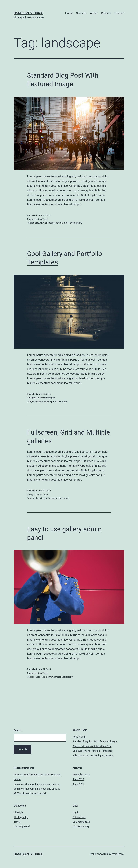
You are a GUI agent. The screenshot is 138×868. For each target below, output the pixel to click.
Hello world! (79, 737)
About (94, 13)
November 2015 (81, 775)
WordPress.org (81, 827)
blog (37, 223)
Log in (76, 812)
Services (81, 13)
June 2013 (78, 779)
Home (69, 13)
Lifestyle (18, 812)
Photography (48, 398)
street (65, 401)
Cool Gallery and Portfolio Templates (93, 751)
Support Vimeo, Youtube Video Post (92, 746)
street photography (73, 223)
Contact (119, 13)
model (58, 401)
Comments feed (81, 822)
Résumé (106, 13)
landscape (50, 223)
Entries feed (79, 817)
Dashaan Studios (28, 13)
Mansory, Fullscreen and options (42, 784)
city (42, 223)
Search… (18, 730)
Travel (45, 219)
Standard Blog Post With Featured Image (95, 741)
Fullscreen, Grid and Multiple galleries (93, 755)
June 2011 (78, 784)
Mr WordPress (22, 793)
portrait (59, 223)
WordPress (118, 854)
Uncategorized (22, 827)
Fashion (39, 401)
